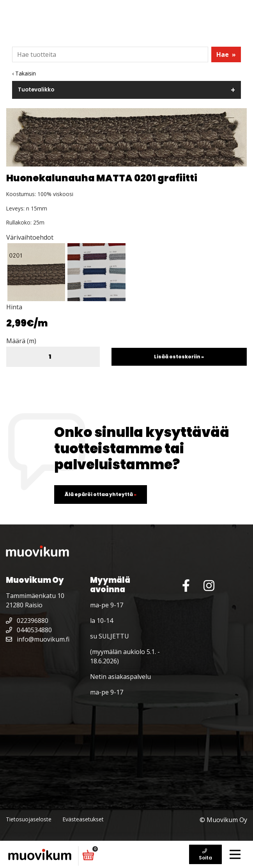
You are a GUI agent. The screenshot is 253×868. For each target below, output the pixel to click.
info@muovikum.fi (38, 639)
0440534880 (29, 630)
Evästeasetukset (83, 819)
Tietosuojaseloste (29, 819)
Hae (226, 54)
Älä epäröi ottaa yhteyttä (101, 494)
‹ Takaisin (24, 73)
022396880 (27, 621)
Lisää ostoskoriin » (179, 357)
